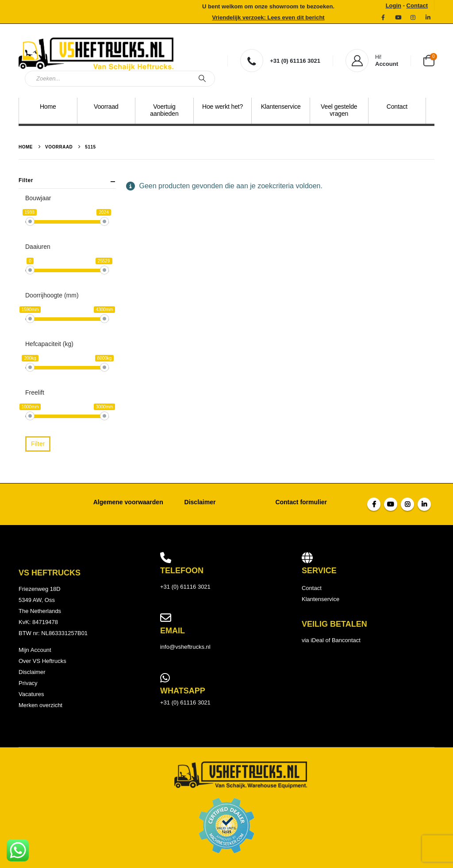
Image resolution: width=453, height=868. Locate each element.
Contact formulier (301, 502)
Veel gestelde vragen (339, 110)
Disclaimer (200, 502)
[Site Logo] (96, 53)
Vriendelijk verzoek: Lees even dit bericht (268, 17)
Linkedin (424, 504)
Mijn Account (35, 650)
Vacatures (31, 694)
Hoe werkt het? (223, 107)
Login (393, 6)
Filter (38, 444)
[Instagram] (413, 17)
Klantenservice (281, 107)
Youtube (391, 504)
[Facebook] (383, 17)
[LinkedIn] (428, 17)
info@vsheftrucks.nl (185, 647)
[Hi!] (372, 61)
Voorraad (106, 107)
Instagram (407, 504)
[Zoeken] (202, 79)
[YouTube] (398, 17)
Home (48, 107)
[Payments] (226, 825)
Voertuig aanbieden (164, 110)
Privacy (28, 683)
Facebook (374, 504)
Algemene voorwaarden (128, 502)
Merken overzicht (40, 705)
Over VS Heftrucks (42, 661)
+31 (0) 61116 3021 (185, 702)
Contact (417, 6)
